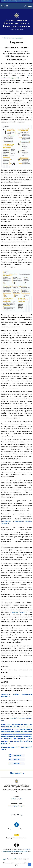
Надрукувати (17, 755)
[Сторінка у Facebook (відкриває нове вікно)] (11, 815)
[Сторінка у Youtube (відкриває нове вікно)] (18, 815)
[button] (17, 773)
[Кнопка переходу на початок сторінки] (29, 864)
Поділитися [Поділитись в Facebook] (17, 760)
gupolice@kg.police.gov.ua (17, 806)
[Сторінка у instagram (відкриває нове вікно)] (22, 815)
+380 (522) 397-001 (17, 799)
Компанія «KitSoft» (12, 859)
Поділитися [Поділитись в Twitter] (17, 764)
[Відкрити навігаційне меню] (7, 6)
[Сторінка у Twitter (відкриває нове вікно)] (15, 815)
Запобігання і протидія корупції (14, 38)
